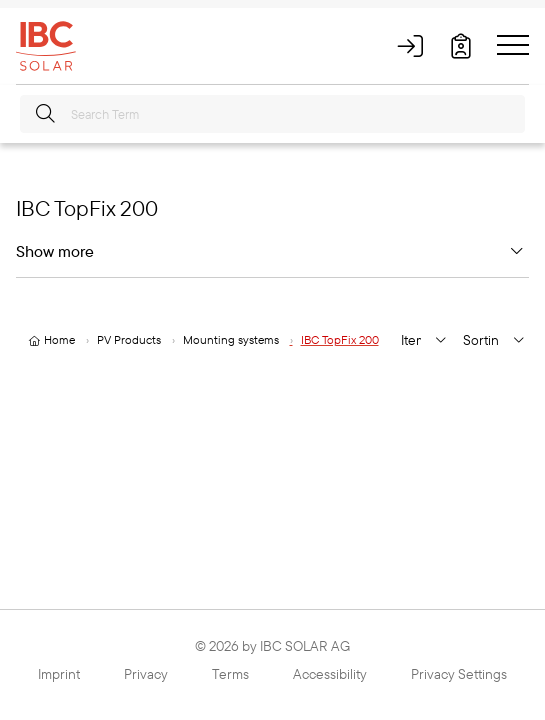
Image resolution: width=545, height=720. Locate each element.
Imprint (59, 674)
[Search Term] (272, 114)
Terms (230, 674)
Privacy (146, 674)
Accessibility (330, 674)
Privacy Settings (459, 674)
